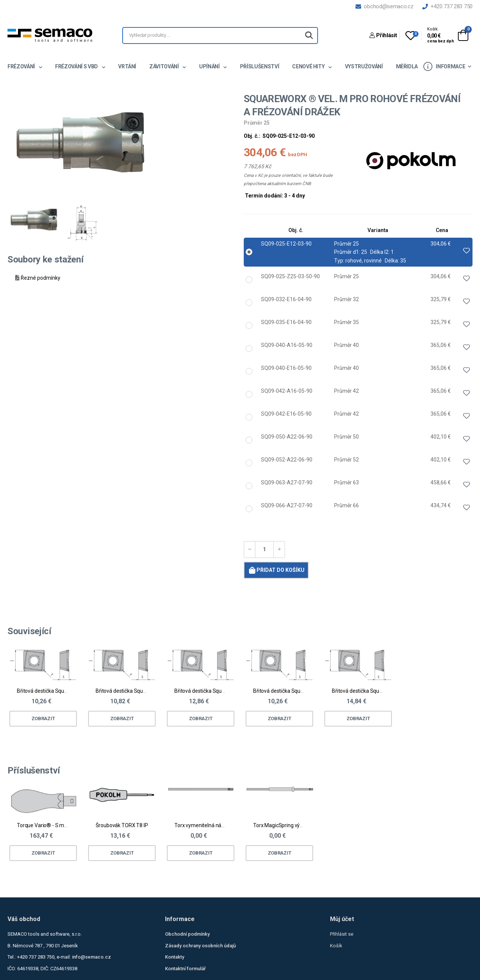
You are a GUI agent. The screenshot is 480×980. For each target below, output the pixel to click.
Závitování (164, 66)
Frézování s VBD (77, 66)
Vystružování (364, 66)
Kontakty (175, 957)
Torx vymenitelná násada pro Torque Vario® (226, 825)
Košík (336, 946)
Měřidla (407, 66)
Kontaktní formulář (185, 969)
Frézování (22, 66)
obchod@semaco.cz (384, 6)
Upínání (210, 66)
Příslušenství (259, 66)
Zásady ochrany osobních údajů (200, 946)
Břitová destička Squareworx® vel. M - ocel (66, 691)
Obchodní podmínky (187, 934)
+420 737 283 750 (447, 6)
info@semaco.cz (91, 957)
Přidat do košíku (276, 570)
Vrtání (127, 66)
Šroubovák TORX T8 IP (122, 825)
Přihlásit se (342, 934)
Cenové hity (309, 66)
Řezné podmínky (40, 278)
